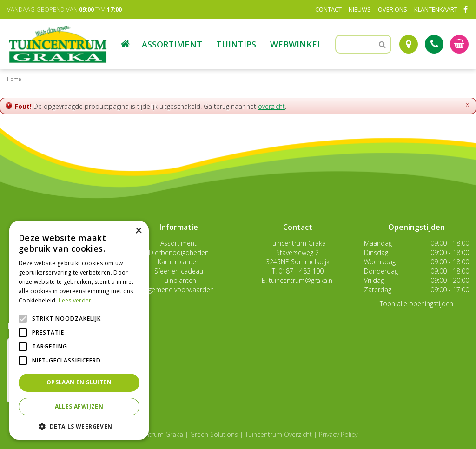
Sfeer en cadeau (179, 271)
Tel (434, 44)
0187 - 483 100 (301, 271)
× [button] (138, 231)
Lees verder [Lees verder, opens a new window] (75, 300)
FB (465, 9)
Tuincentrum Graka (297, 243)
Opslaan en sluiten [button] (79, 382)
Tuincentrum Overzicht (278, 434)
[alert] (79, 330)
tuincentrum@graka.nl (301, 280)
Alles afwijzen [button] (79, 406)
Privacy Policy (338, 434)
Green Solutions (214, 434)
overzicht (271, 106)
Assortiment (178, 243)
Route (409, 44)
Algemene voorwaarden (178, 290)
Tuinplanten (179, 280)
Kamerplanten (179, 262)
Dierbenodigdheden (179, 252)
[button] (79, 426)
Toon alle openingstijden (416, 304)
